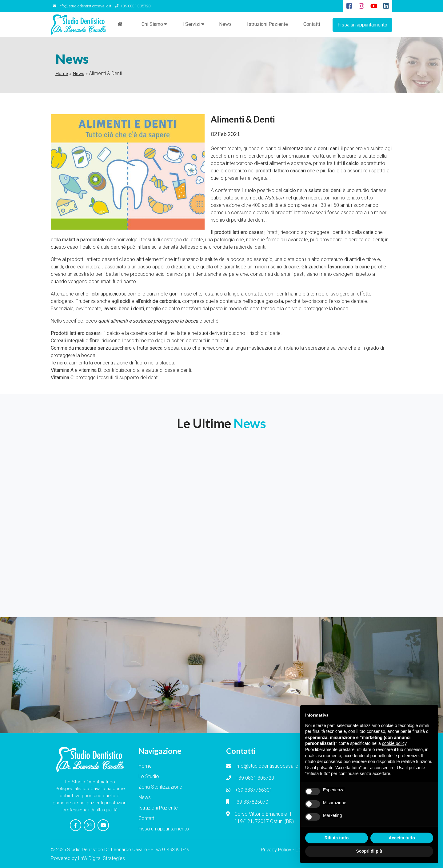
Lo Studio (149, 777)
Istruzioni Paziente (267, 24)
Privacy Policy (276, 849)
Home (62, 74)
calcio (89, 247)
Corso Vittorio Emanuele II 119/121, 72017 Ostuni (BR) (264, 818)
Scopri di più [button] (369, 851)
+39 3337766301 (254, 790)
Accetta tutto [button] (402, 838)
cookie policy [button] (394, 743)
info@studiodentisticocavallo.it (82, 6)
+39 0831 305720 (131, 6)
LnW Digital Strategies (102, 858)
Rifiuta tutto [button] (337, 838)
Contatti (311, 24)
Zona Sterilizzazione (160, 787)
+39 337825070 (251, 802)
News (225, 24)
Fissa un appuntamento (362, 24)
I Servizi (191, 25)
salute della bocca (225, 260)
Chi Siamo (152, 25)
